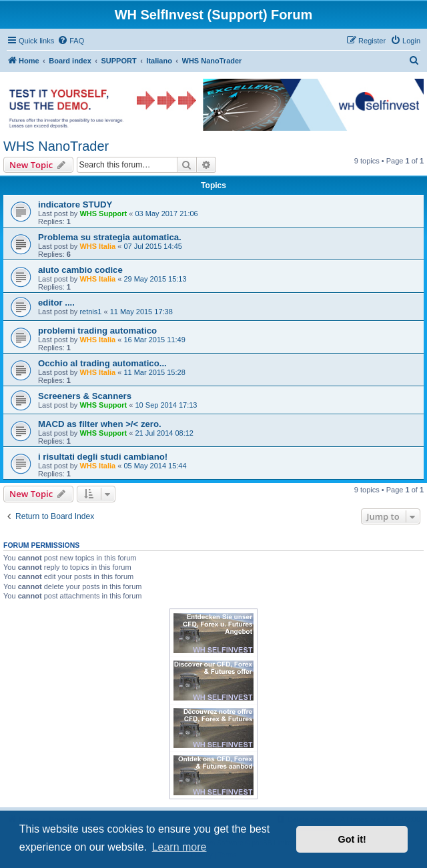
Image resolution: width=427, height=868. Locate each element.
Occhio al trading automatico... (102, 363)
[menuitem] (71, 41)
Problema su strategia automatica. (110, 237)
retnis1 (90, 312)
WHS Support (103, 213)
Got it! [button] (352, 839)
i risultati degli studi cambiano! (103, 457)
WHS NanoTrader (56, 146)
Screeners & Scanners (85, 396)
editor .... (56, 303)
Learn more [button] (179, 847)
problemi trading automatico (97, 331)
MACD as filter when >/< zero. (100, 424)
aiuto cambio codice (80, 270)
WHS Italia (97, 246)
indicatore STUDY (75, 204)
